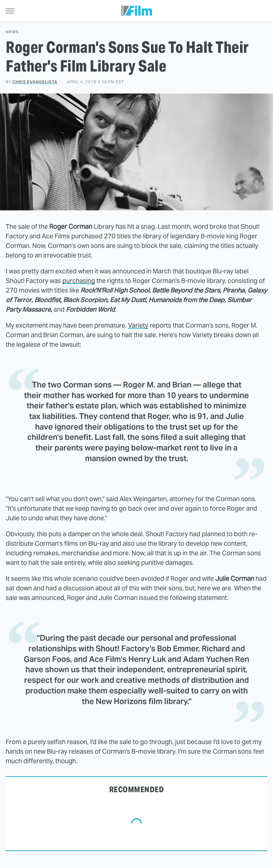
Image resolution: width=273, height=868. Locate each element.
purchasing (79, 281)
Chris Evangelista (35, 82)
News (12, 32)
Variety (138, 325)
